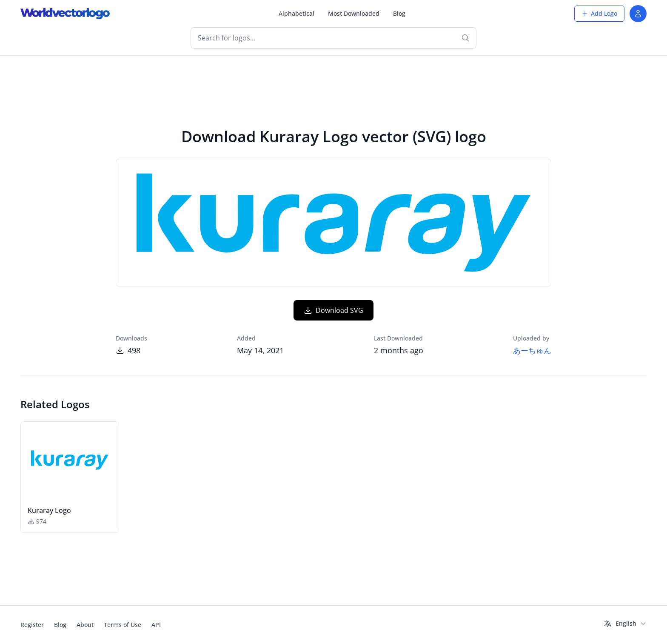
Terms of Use (123, 625)
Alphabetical (296, 13)
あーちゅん (532, 350)
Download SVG (333, 310)
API (156, 625)
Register (32, 625)
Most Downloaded (354, 13)
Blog (399, 13)
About (85, 625)
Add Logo (599, 13)
